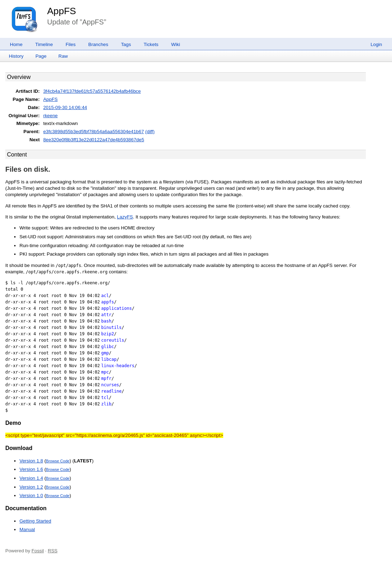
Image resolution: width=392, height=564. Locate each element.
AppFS (62, 11)
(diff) (150, 132)
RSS (53, 551)
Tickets (151, 44)
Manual (27, 529)
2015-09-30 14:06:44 (65, 107)
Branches (98, 44)
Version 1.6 (31, 469)
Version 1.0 (31, 495)
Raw (63, 56)
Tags (126, 44)
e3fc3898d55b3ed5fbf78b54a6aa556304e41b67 (94, 132)
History (16, 56)
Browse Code (58, 461)
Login (376, 44)
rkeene (50, 116)
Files (70, 44)
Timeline (44, 44)
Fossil (38, 551)
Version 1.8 (31, 461)
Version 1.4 (31, 478)
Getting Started (35, 521)
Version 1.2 (31, 487)
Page (41, 56)
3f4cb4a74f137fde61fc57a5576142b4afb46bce (92, 91)
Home (16, 44)
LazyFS (125, 217)
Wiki (176, 44)
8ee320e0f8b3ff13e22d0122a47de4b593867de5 (94, 140)
